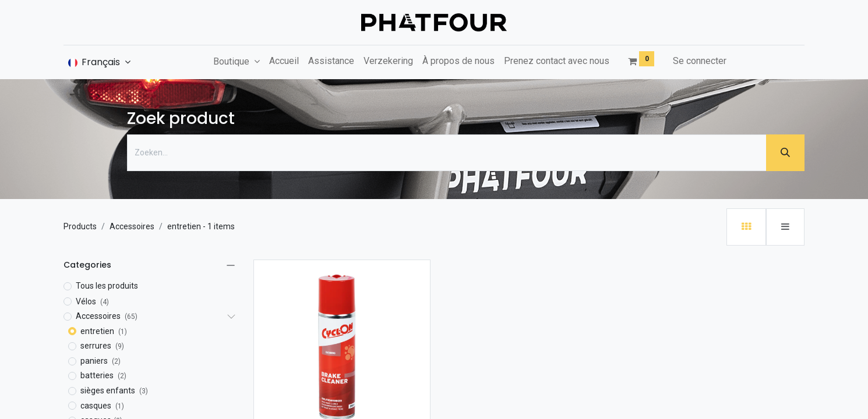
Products (80, 226)
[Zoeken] (785, 152)
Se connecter (700, 61)
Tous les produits (107, 286)
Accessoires (132, 226)
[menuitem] (284, 61)
